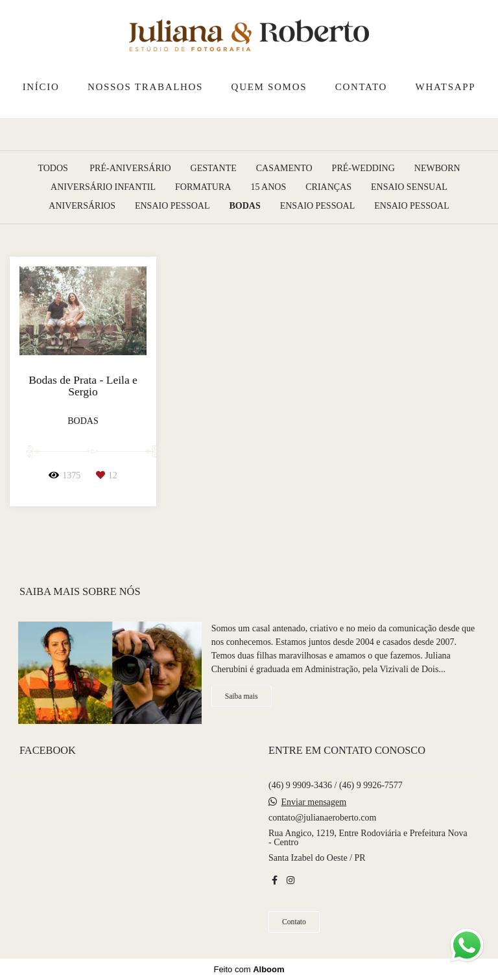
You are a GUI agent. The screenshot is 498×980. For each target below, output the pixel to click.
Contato (294, 922)
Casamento (284, 169)
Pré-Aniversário (130, 169)
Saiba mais (242, 696)
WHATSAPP (446, 87)
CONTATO (361, 87)
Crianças (328, 187)
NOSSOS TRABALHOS (145, 87)
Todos (53, 169)
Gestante (214, 169)
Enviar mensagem (314, 802)
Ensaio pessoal (318, 206)
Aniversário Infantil (103, 187)
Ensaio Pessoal (172, 206)
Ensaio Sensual (409, 187)
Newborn (437, 169)
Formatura (203, 187)
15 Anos (268, 187)
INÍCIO (41, 87)
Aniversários (82, 206)
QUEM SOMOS (269, 87)
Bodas (244, 206)
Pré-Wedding (363, 169)
